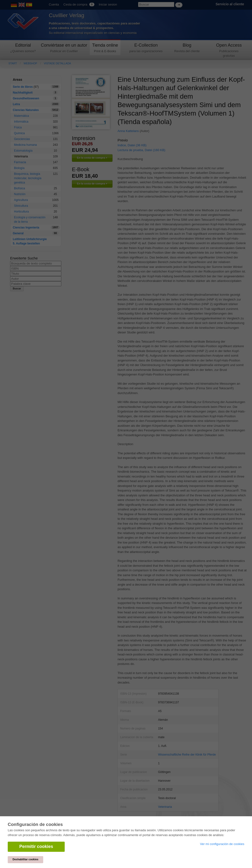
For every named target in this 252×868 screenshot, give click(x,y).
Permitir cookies (36, 846)
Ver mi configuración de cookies (222, 844)
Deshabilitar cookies (25, 859)
